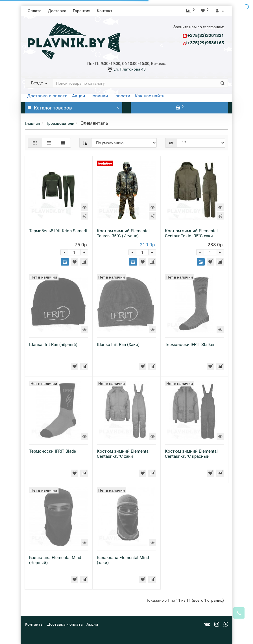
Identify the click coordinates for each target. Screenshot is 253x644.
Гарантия (82, 11)
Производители (60, 123)
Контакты (106, 11)
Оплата (35, 11)
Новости (121, 96)
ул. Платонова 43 (129, 69)
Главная (32, 123)
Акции (78, 96)
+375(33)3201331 (206, 35)
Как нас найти (150, 96)
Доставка (57, 11)
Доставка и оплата (47, 96)
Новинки (99, 96)
